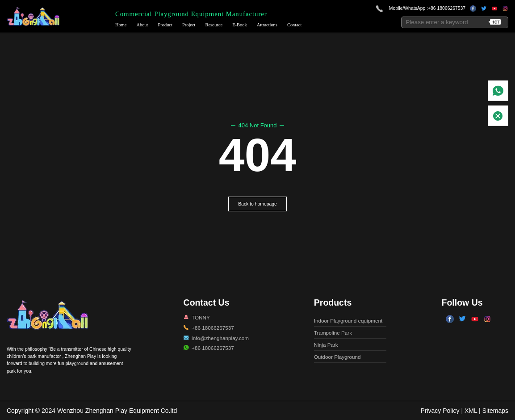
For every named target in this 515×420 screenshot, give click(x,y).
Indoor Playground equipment (348, 321)
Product (165, 25)
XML (471, 411)
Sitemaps (495, 411)
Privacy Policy (440, 411)
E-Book (239, 25)
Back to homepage (257, 204)
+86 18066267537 (447, 8)
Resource (214, 25)
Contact (294, 25)
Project (189, 25)
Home (121, 25)
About (142, 25)
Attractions (267, 25)
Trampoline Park (333, 333)
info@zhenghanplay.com (220, 338)
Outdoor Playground (337, 357)
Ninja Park (326, 345)
